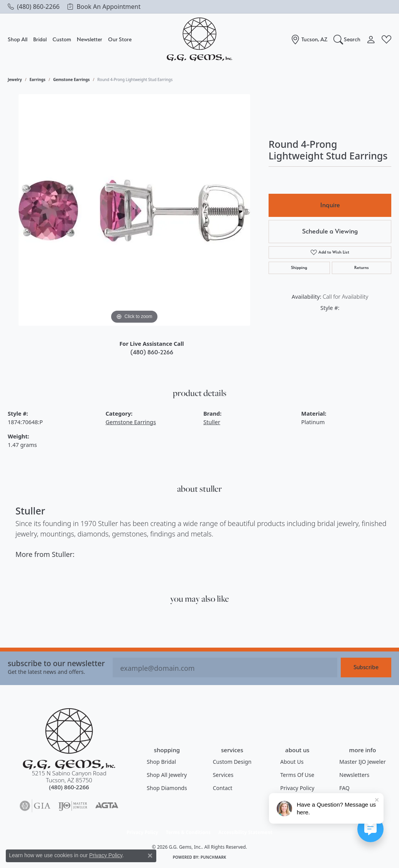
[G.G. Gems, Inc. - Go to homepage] (69, 739)
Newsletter (90, 39)
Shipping (299, 268)
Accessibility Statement (245, 832)
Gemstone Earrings (72, 80)
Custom (62, 39)
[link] (34, 7)
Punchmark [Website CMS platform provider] (214, 857)
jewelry (15, 80)
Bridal (40, 39)
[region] (134, 210)
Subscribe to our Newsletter (56, 663)
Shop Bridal (161, 762)
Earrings (38, 80)
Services (223, 775)
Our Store (120, 39)
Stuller (212, 422)
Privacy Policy (297, 788)
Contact (222, 788)
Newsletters (354, 775)
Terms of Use (297, 775)
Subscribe (366, 667)
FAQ (344, 788)
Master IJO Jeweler (362, 762)
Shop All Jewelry (167, 775)
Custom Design (232, 762)
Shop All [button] (18, 39)
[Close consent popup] (150, 856)
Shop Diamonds (167, 788)
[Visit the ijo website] (73, 806)
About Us (292, 762)
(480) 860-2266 (152, 352)
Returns (362, 268)
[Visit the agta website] (107, 806)
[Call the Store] (69, 787)
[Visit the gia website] (35, 806)
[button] (347, 39)
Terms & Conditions (188, 832)
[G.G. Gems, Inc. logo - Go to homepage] (199, 40)
